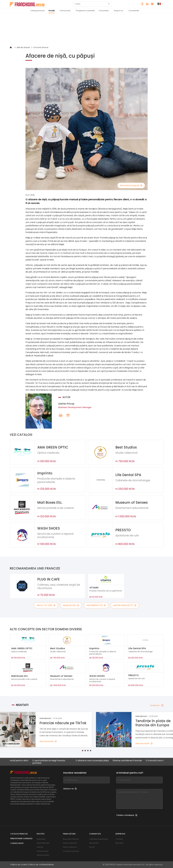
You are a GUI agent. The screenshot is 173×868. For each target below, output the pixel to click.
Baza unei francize (71, 839)
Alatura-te (70, 789)
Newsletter (94, 843)
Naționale (41, 839)
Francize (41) (71, 605)
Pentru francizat (70, 843)
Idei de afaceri (23, 47)
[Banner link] (87, 30)
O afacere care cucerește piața (97, 761)
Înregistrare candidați (85, 11)
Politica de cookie (19, 865)
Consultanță (134, 11)
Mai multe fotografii (131, 185)
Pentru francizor (70, 847)
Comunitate (104, 11)
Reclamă (119, 843)
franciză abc (65, 11)
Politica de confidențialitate (41, 865)
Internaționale (43, 843)
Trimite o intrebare (127, 815)
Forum (92, 847)
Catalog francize (38, 11)
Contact (119, 839)
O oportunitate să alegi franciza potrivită (53, 762)
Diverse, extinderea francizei (132, 761)
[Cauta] (91, 4)
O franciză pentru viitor (21, 761)
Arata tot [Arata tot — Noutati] (157, 705)
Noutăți (52, 11)
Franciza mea (42, 851)
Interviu (40, 847)
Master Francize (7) (125, 605)
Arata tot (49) (46, 605)
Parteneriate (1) (96, 605)
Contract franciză (71, 851)
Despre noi (119, 11)
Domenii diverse (41, 47)
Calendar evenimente (99, 839)
